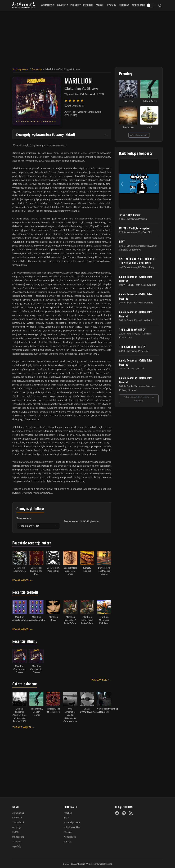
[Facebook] (117, 813)
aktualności (18, 813)
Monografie (139, 5)
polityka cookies (72, 827)
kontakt (68, 842)
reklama (68, 832)
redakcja (68, 813)
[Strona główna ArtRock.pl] (24, 5)
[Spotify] (124, 813)
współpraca (70, 837)
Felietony (124, 5)
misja (66, 818)
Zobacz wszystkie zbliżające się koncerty (139, 399)
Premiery (76, 5)
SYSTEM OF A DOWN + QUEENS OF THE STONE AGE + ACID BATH (137, 261)
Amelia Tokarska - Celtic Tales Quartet (136, 279)
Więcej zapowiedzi (139, 135)
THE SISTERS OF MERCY (132, 330)
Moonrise (128, 127)
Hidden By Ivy (149, 101)
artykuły (17, 842)
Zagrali (100, 5)
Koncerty (62, 5)
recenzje (17, 827)
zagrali (16, 832)
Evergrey (128, 101)
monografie (18, 837)
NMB (149, 127)
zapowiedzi (18, 822)
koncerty (17, 818)
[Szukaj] (160, 5)
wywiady (17, 846)
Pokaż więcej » (22, 580)
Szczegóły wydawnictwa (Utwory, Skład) (45, 134)
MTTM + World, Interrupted (134, 228)
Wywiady (111, 5)
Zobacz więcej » (22, 727)
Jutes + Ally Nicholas (130, 215)
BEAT (122, 241)
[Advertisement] (88, 37)
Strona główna (20, 69)
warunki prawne (72, 822)
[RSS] (131, 813)
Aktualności (47, 5)
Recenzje (88, 5)
